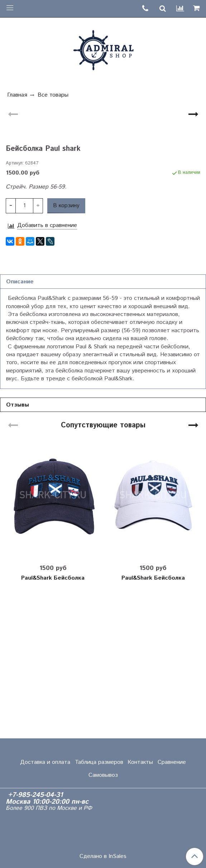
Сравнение (172, 762)
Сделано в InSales (103, 857)
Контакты (140, 762)
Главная (17, 95)
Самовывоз (103, 775)
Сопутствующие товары (103, 561)
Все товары (53, 95)
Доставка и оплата (45, 762)
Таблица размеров (99, 762)
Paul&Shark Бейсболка (53, 714)
